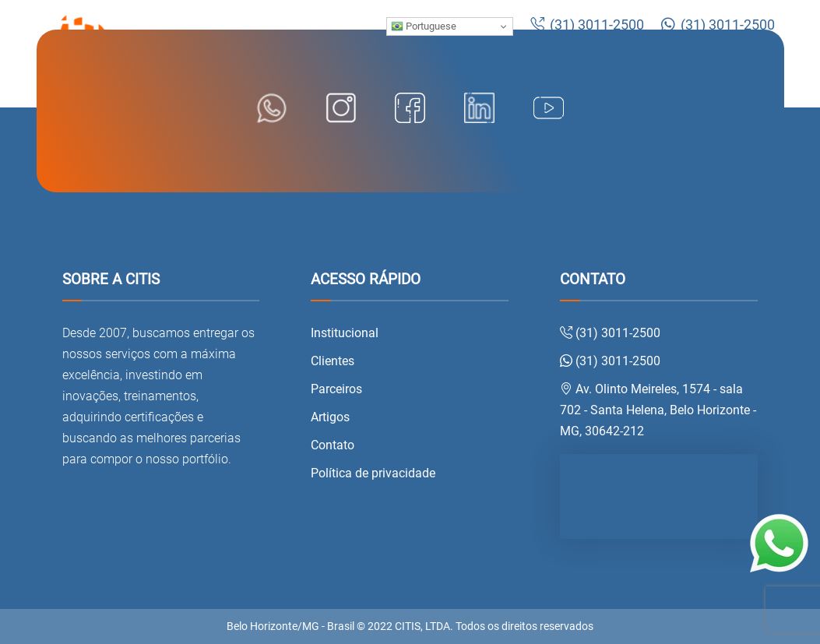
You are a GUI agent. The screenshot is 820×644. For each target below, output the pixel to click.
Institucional (345, 333)
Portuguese (424, 26)
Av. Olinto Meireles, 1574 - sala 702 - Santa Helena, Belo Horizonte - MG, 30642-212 (658, 410)
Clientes (333, 361)
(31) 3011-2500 (587, 25)
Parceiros (336, 389)
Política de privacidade (373, 473)
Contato (333, 445)
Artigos (330, 417)
